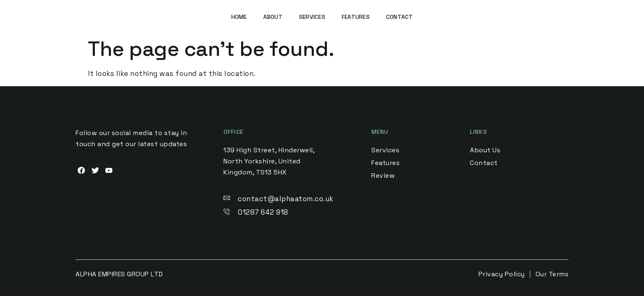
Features (356, 17)
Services (312, 17)
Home (239, 17)
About (273, 17)
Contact (400, 17)
